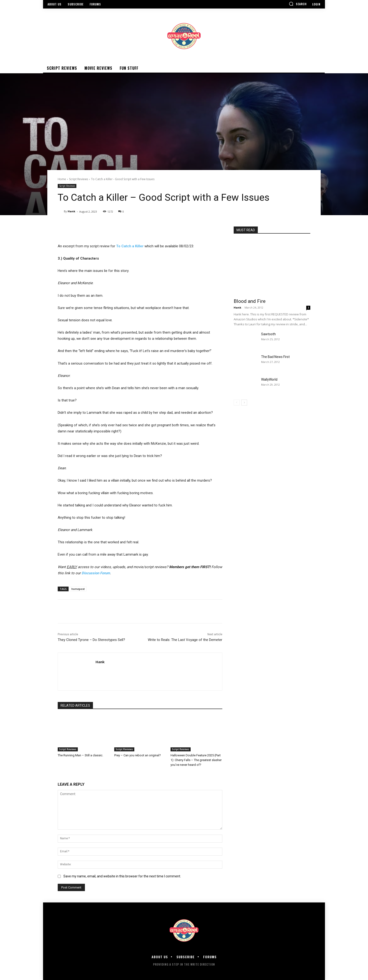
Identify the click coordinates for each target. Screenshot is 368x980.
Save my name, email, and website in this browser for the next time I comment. (122, 876)
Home (62, 179)
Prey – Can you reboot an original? (138, 755)
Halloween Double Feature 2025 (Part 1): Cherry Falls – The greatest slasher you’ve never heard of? (196, 760)
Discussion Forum (96, 573)
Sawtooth (268, 334)
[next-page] (244, 403)
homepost (78, 589)
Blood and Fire (250, 301)
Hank (71, 211)
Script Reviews (79, 179)
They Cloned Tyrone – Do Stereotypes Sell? (91, 640)
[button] (298, 4)
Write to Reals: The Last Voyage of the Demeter (185, 640)
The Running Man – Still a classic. (80, 755)
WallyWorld (269, 379)
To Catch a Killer (130, 246)
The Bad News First (275, 357)
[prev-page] (237, 403)
